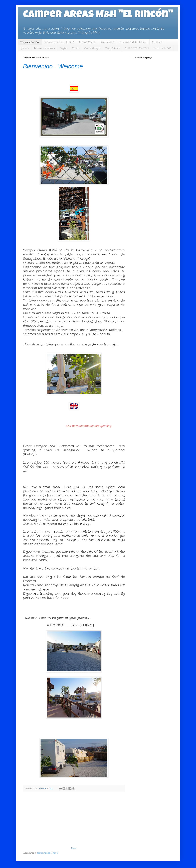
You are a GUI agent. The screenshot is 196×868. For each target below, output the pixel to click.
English (63, 48)
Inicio (74, 848)
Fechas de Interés (44, 48)
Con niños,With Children (133, 42)
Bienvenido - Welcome (53, 66)
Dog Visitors (113, 48)
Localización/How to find (59, 42)
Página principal (30, 42)
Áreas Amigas (92, 48)
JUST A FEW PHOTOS (137, 48)
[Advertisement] (74, 820)
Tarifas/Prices (87, 42)
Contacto (158, 42)
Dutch (76, 48)
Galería (25, 48)
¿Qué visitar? (108, 42)
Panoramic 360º (163, 48)
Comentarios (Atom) (48, 853)
